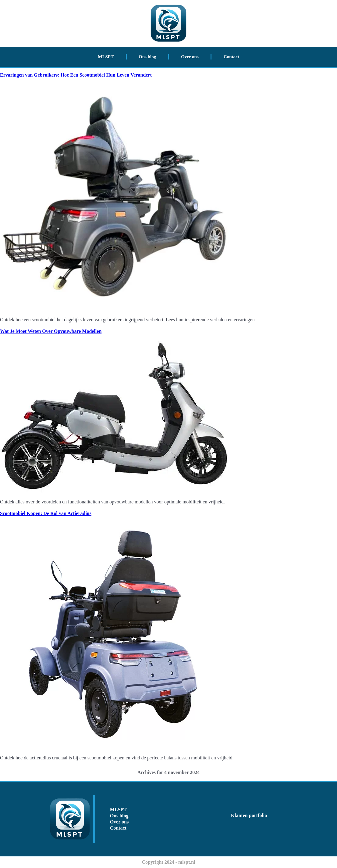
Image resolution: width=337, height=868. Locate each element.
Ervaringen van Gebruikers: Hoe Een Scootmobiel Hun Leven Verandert (76, 75)
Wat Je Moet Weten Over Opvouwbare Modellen (51, 331)
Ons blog (147, 57)
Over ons (190, 57)
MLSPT (106, 57)
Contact (231, 57)
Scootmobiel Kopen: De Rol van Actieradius (46, 513)
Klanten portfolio (249, 815)
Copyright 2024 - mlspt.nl (168, 862)
